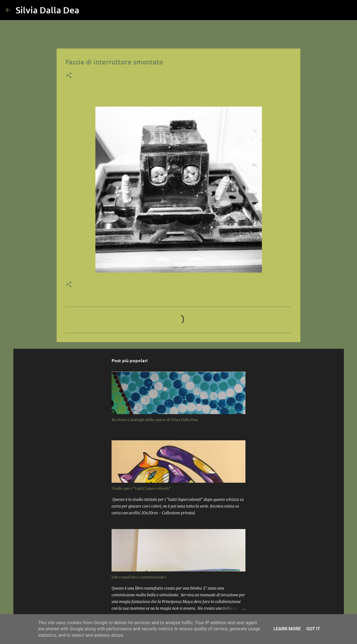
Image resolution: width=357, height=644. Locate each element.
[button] (69, 76)
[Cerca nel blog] (323, 10)
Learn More (287, 629)
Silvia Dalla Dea (47, 10)
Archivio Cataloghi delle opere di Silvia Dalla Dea (155, 420)
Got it (313, 629)
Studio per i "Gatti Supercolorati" (141, 488)
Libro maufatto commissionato (139, 577)
